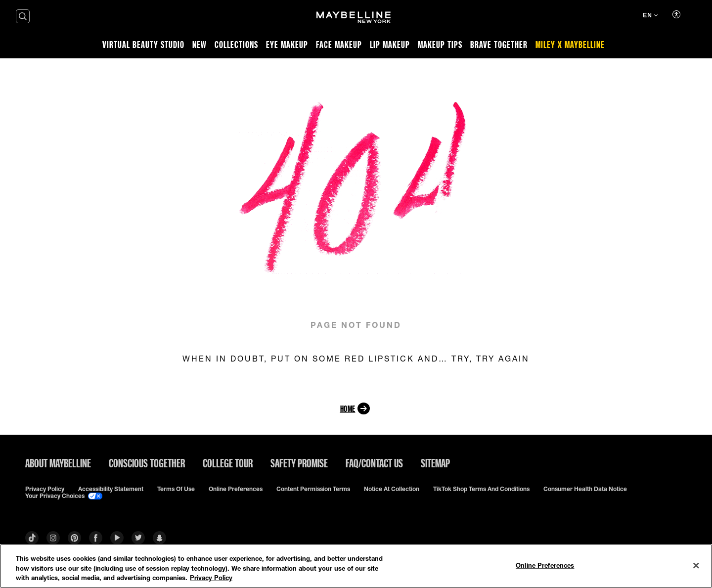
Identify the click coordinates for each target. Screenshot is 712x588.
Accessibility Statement (111, 489)
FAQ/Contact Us (374, 463)
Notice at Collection (392, 489)
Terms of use (176, 489)
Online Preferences (236, 489)
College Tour (228, 463)
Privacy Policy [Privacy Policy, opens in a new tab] (211, 578)
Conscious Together (147, 463)
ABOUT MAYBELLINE (58, 463)
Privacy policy (45, 489)
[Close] (696, 565)
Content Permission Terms (313, 489)
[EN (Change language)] (650, 16)
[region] (356, 566)
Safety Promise (299, 463)
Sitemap (435, 463)
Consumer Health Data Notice (585, 489)
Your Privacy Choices (64, 496)
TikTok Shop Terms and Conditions (481, 489)
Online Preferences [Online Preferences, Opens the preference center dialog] (545, 565)
